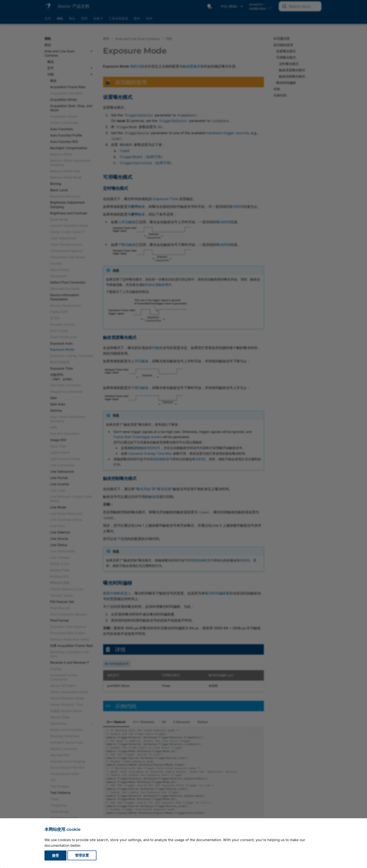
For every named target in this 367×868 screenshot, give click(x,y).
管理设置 (82, 855)
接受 (55, 855)
